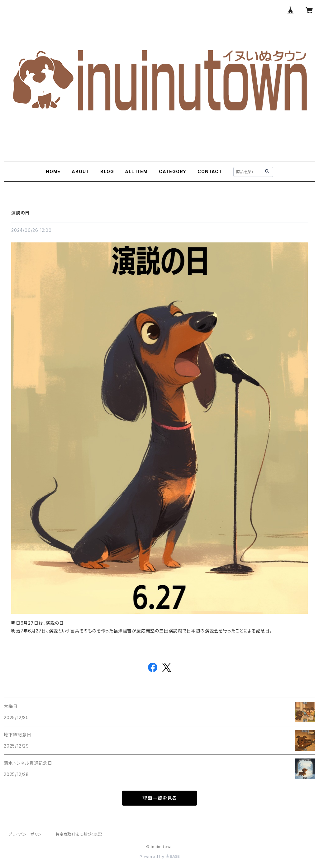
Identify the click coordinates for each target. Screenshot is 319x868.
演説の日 (20, 213)
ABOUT (80, 171)
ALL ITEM (136, 171)
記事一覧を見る (159, 798)
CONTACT (210, 171)
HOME (53, 171)
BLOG (107, 171)
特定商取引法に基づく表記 (79, 834)
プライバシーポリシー (27, 834)
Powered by (159, 857)
